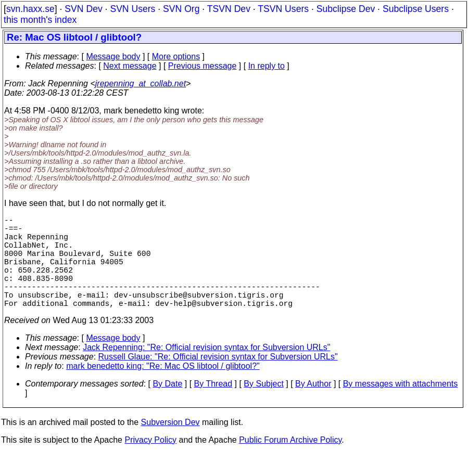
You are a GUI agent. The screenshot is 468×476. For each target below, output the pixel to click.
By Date (167, 407)
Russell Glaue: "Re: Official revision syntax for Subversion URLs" (218, 379)
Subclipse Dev (346, 9)
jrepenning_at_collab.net (141, 83)
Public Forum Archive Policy (290, 463)
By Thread (213, 407)
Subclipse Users (416, 9)
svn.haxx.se (30, 9)
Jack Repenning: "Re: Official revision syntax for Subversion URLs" (206, 370)
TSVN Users (283, 9)
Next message (130, 66)
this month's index (40, 20)
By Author (313, 407)
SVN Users (132, 9)
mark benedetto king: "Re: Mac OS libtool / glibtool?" (163, 389)
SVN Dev (83, 9)
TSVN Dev (229, 9)
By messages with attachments (401, 407)
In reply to (267, 66)
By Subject (263, 407)
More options (176, 56)
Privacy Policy (150, 463)
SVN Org (181, 9)
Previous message (203, 66)
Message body (113, 56)
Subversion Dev (170, 445)
